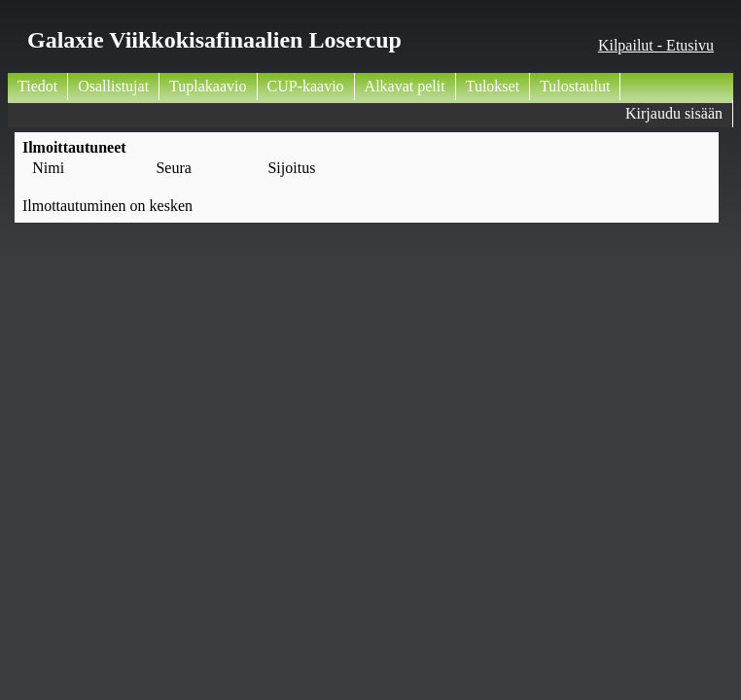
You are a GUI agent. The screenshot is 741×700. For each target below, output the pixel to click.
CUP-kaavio (306, 86)
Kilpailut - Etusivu (656, 45)
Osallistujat (113, 86)
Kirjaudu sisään (674, 113)
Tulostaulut (575, 86)
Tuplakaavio (208, 86)
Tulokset (493, 86)
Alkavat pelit (405, 86)
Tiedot (37, 86)
